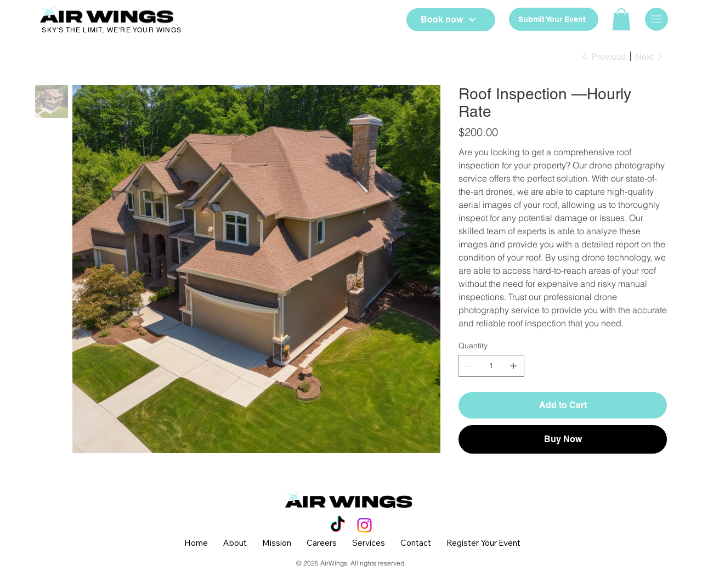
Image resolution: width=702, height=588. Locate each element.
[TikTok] (338, 525)
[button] (621, 19)
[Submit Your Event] (553, 19)
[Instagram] (364, 525)
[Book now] (451, 20)
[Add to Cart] (563, 405)
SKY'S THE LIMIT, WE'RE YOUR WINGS (112, 30)
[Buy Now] (563, 439)
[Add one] (513, 366)
